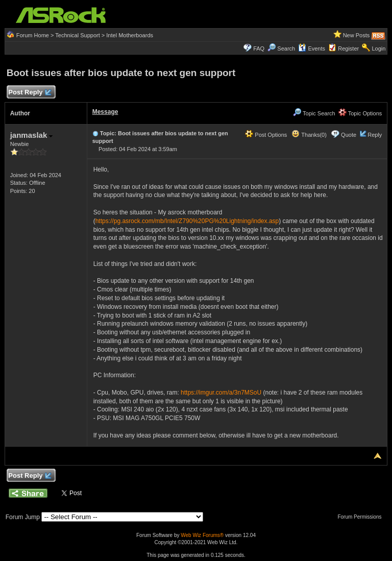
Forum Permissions (362, 517)
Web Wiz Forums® (202, 535)
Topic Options (360, 113)
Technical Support (77, 35)
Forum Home (33, 35)
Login (378, 48)
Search (286, 48)
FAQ (259, 48)
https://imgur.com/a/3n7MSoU (221, 393)
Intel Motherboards (130, 35)
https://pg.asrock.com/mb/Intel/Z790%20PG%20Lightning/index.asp (187, 221)
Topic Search (314, 113)
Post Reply (30, 93)
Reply (375, 135)
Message (105, 112)
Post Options (266, 135)
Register (348, 48)
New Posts (357, 35)
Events (312, 48)
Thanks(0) (309, 135)
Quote (349, 135)
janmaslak (32, 135)
